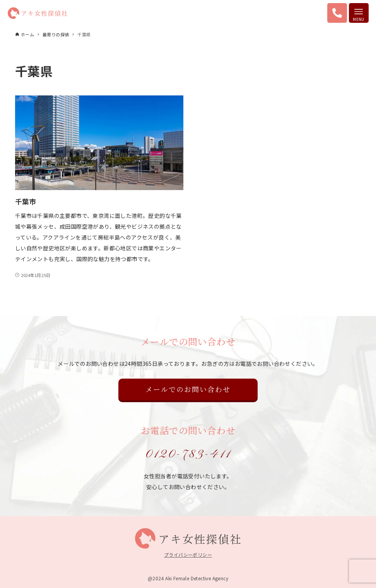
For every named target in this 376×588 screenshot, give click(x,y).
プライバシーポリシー (188, 555)
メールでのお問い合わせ (188, 389)
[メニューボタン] (359, 13)
